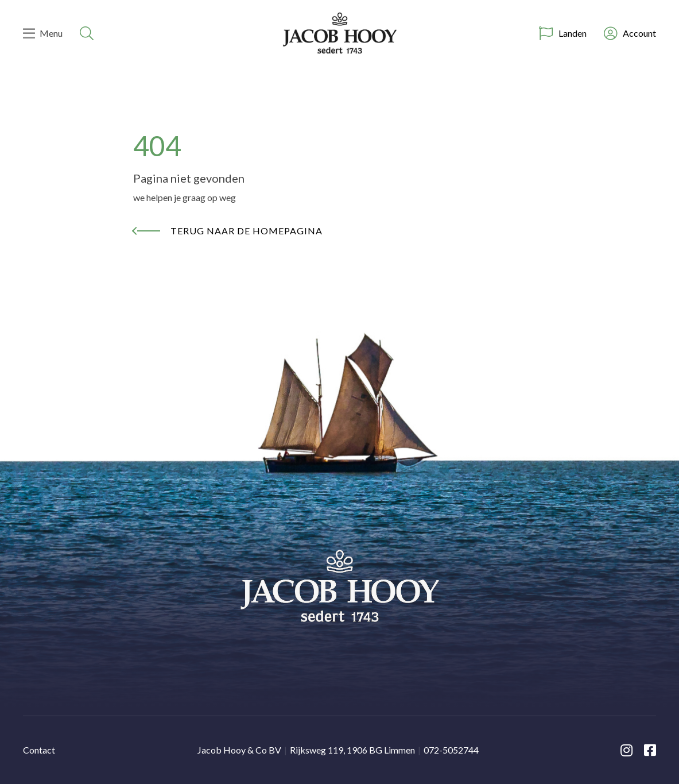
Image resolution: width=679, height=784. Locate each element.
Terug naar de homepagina (247, 231)
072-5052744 (451, 750)
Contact (39, 750)
